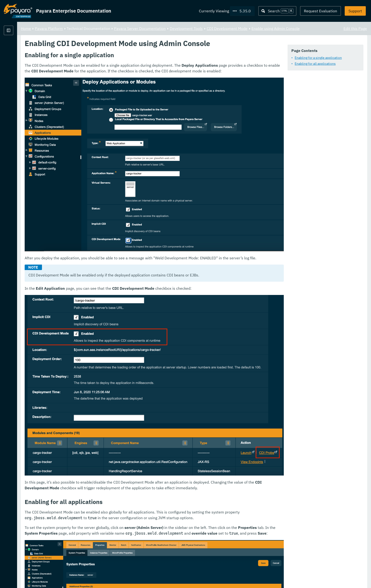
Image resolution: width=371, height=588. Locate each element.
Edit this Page (355, 28)
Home (85, 28)
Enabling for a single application (318, 58)
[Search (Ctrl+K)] (277, 11)
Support (355, 11)
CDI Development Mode (286, 28)
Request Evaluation (321, 11)
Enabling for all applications (315, 64)
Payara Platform (18, 47)
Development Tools (245, 28)
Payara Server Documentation (199, 28)
